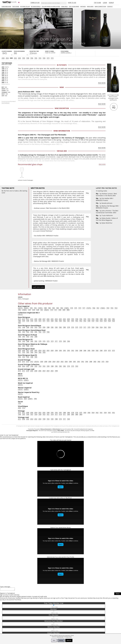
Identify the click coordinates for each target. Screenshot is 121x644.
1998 (28, 58)
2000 (19, 58)
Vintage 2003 (62, 151)
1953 (116, 308)
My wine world (36, 6)
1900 (60, 310)
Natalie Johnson (107, 203)
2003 (11, 58)
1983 (57, 308)
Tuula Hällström (107, 215)
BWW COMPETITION (100, 6)
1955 (112, 308)
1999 (24, 58)
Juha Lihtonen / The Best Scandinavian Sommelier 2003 (107, 212)
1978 (28, 321)
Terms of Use (60, 637)
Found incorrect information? (9, 102)
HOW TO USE (72, 3)
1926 (113, 321)
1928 (38, 310)
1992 (35, 308)
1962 (64, 321)
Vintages (83, 6)
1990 (44, 58)
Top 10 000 (97, 3)
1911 (56, 310)
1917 (56, 414)
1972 (52, 58)
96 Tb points (62, 65)
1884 (68, 310)
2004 (7, 58)
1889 (77, 414)
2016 (19, 362)
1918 (52, 414)
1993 (40, 58)
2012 (28, 319)
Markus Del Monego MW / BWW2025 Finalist (107, 207)
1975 (76, 308)
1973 (48, 58)
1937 (32, 414)
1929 (105, 321)
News (62, 87)
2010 (32, 319)
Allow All (69, 640)
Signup (111, 3)
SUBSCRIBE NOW (6, 6)
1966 (94, 308)
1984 (93, 350)
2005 (52, 319)
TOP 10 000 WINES (74, 6)
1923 (44, 414)
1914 (52, 310)
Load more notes (38, 287)
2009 (36, 319)
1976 (72, 308)
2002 (15, 58)
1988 (45, 308)
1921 (42, 310)
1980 (19, 321)
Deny (54, 640)
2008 (40, 319)
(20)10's (20, 308)
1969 (52, 321)
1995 (36, 58)
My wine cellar (25, 6)
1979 (24, 321)
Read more (102, 83)
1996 (32, 58)
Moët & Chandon (47, 43)
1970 (48, 321)
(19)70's (89, 308)
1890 (64, 310)
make (16, 191)
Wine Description (62, 108)
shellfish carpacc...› (66, 53)
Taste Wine (16, 6)
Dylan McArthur (107, 223)
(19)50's (24, 310)
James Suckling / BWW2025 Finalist (46, 281)
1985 (53, 308)
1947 (29, 310)
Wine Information (62, 131)
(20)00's (26, 308)
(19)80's (67, 308)
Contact (110, 6)
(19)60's (103, 308)
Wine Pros (64, 6)
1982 (62, 308)
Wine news (90, 6)
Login (105, 3)
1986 (49, 308)
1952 (19, 310)
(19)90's (40, 308)
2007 (44, 319)
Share (118, 594)
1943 (97, 321)
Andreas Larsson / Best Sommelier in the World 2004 (106, 195)
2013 (24, 319)
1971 (84, 308)
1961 (98, 308)
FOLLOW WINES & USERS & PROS (51, 6)
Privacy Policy (69, 637)
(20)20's (47, 310)
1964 (60, 321)
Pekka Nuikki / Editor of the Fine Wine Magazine (107, 219)
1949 (89, 321)
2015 (19, 319)
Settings (61, 640)
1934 (33, 310)
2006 (3, 58)
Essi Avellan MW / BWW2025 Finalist (105, 199)
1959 (108, 308)
